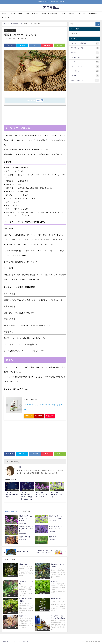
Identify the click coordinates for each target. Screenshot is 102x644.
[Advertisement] (35, 121)
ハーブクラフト (85, 66)
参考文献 (26, 641)
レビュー (82, 13)
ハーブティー (85, 71)
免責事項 (5, 641)
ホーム (4, 13)
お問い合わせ (93, 13)
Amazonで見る (29, 415)
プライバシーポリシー (15, 641)
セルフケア (72, 13)
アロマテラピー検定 (16, 13)
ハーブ (63, 13)
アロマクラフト (85, 57)
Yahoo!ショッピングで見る (50, 416)
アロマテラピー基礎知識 (50, 13)
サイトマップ (6, 18)
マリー (20, 467)
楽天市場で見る (39, 415)
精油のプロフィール (32, 13)
